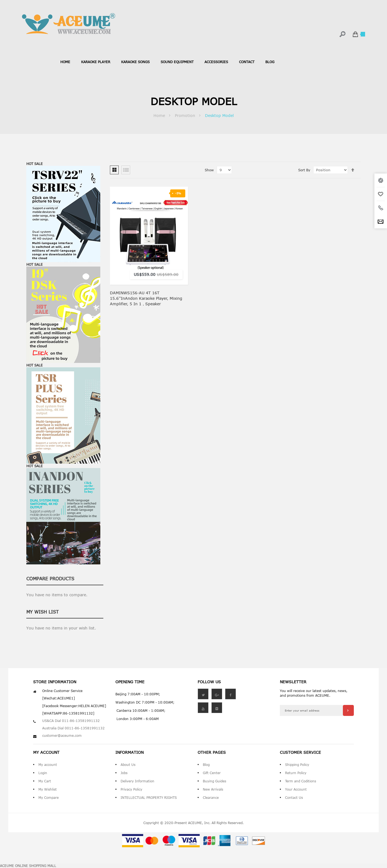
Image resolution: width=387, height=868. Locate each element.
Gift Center (212, 773)
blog (270, 62)
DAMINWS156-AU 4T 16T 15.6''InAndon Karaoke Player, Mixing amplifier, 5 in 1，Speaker (146, 298)
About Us (128, 765)
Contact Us (294, 797)
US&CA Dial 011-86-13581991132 (71, 721)
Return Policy (296, 773)
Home (65, 62)
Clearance (211, 797)
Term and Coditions (301, 781)
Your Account (296, 789)
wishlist (381, 194)
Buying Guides (214, 781)
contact (247, 62)
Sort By (304, 170)
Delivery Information (137, 781)
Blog (206, 765)
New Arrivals (213, 789)
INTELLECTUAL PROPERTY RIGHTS (149, 797)
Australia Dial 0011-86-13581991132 (73, 728)
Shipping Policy (297, 765)
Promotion (186, 115)
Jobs (124, 773)
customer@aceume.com (62, 735)
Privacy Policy (131, 789)
